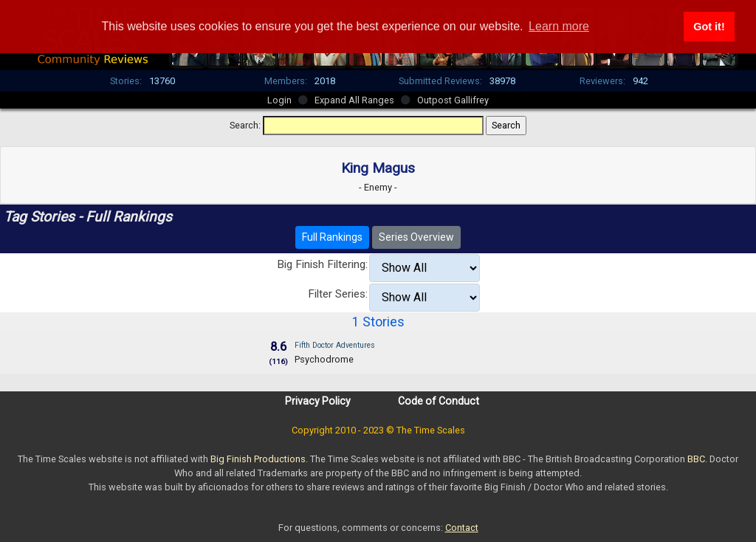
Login (279, 100)
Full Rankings (332, 237)
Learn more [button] (559, 26)
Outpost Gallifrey (453, 100)
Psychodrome (324, 359)
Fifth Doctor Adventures (335, 345)
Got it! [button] (709, 27)
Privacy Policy (318, 401)
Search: (245, 125)
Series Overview (416, 237)
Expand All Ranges (354, 100)
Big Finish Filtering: (322, 264)
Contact (462, 528)
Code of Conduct (439, 401)
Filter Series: (338, 294)
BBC (696, 459)
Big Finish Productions (258, 459)
